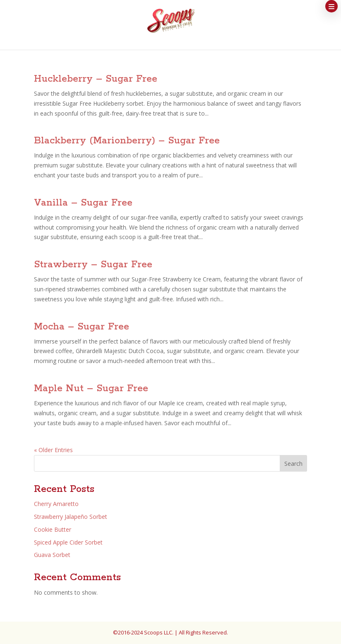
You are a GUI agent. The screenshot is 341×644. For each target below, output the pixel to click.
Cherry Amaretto (56, 504)
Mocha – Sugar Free (82, 327)
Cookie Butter (53, 529)
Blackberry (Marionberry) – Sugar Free (127, 141)
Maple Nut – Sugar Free (91, 389)
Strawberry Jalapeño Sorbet (71, 517)
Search (293, 464)
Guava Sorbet (52, 555)
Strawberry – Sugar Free (93, 265)
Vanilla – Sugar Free (83, 203)
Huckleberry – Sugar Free (96, 79)
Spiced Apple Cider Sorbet (68, 542)
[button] (331, 6)
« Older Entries (53, 450)
